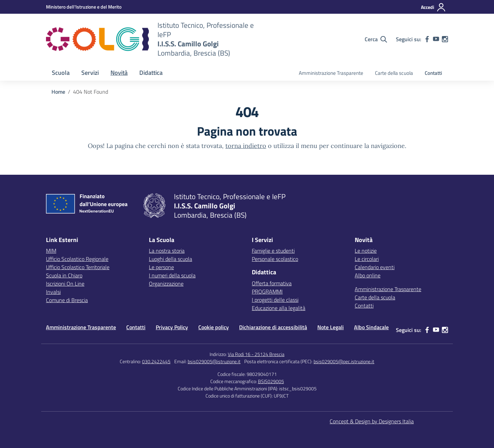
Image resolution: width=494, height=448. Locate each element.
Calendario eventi (375, 267)
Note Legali (331, 327)
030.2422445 (156, 361)
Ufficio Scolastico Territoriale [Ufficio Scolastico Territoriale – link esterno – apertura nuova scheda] (78, 267)
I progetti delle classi (275, 300)
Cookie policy (214, 327)
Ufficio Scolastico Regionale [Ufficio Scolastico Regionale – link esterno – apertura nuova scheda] (77, 259)
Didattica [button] (151, 73)
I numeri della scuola (172, 275)
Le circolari (367, 259)
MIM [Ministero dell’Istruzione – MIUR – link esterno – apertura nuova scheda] (51, 251)
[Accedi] (433, 7)
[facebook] (427, 39)
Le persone (161, 267)
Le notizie (366, 251)
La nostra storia (167, 251)
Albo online (368, 275)
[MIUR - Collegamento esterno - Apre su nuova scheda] (84, 7)
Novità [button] (119, 73)
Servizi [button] (90, 73)
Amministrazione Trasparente (331, 73)
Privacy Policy (172, 327)
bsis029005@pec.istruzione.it (344, 361)
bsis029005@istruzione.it (214, 361)
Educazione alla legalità (279, 308)
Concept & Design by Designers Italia (372, 421)
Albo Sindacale (371, 327)
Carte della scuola (394, 73)
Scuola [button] (61, 73)
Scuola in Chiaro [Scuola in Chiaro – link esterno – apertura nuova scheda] (64, 275)
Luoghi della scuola (170, 259)
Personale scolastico (275, 259)
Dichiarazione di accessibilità (273, 327)
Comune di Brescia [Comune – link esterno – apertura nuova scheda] (67, 300)
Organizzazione (166, 284)
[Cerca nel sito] (376, 39)
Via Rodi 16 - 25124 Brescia (256, 354)
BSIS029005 (271, 381)
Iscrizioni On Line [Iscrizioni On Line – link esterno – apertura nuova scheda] (65, 284)
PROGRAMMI (267, 291)
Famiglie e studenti (273, 251)
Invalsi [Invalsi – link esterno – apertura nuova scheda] (53, 292)
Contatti (433, 73)
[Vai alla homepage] (97, 39)
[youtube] (436, 39)
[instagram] (445, 39)
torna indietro (246, 146)
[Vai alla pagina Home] (58, 92)
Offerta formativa (272, 283)
